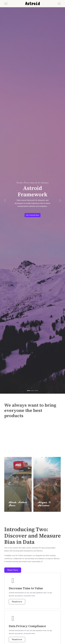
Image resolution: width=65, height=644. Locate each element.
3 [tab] (32, 514)
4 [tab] (35, 514)
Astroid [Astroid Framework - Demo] (32, 4)
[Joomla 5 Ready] (36, 391)
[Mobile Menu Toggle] (6, 4)
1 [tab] (26, 514)
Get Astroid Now (32, 215)
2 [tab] (29, 514)
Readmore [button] (17, 602)
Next (56, 484)
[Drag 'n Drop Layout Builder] (32, 391)
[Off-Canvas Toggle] (59, 4)
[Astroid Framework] (29, 391)
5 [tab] (38, 514)
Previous (9, 484)
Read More (13, 570)
